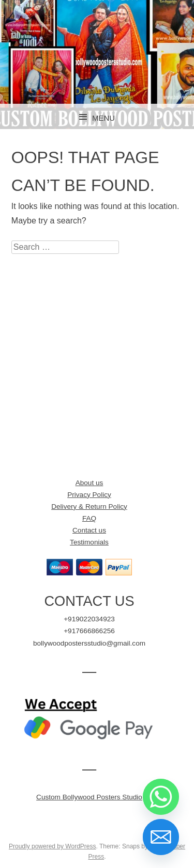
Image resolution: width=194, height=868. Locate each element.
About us (89, 483)
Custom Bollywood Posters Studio (89, 797)
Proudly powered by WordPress (53, 846)
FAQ (89, 518)
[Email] (161, 837)
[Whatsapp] (161, 797)
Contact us (89, 530)
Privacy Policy (89, 495)
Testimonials (89, 542)
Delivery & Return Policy (89, 507)
